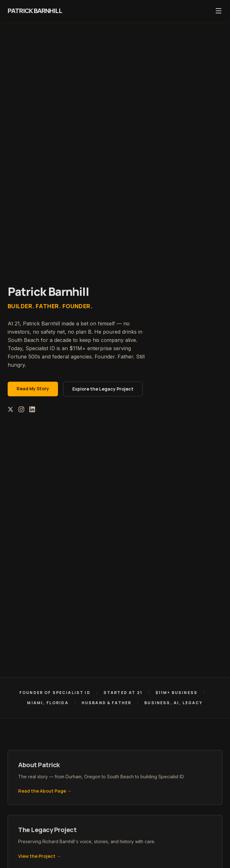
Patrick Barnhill (35, 11)
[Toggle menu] (219, 11)
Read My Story (33, 389)
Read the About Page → (45, 792)
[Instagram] (21, 409)
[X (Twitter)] (11, 409)
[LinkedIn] (32, 409)
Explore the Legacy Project (103, 389)
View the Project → (40, 858)
